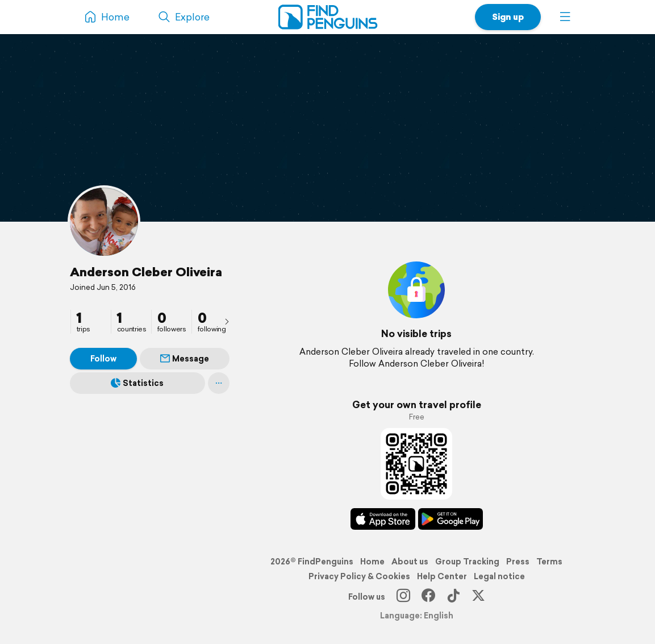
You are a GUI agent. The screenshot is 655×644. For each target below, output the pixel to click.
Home (372, 562)
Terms (549, 562)
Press (518, 562)
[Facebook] (428, 597)
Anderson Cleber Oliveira (146, 272)
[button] (565, 17)
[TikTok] (453, 597)
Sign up (508, 17)
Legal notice (499, 576)
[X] (478, 597)
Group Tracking (467, 562)
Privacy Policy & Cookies (359, 576)
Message (185, 359)
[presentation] (227, 321)
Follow (103, 359)
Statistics (137, 383)
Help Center (442, 576)
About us (410, 562)
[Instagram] (403, 597)
